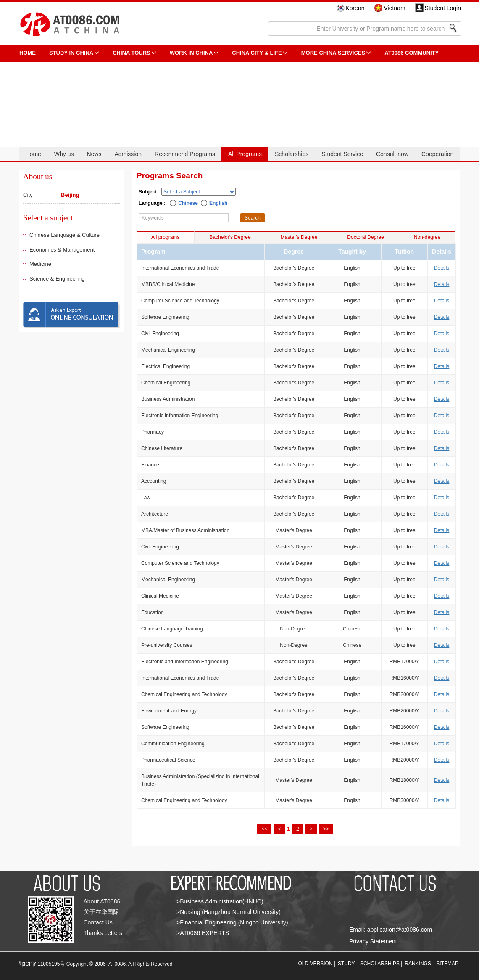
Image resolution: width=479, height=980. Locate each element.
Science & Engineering (57, 279)
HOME (28, 53)
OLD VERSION (316, 964)
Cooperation (437, 154)
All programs (165, 237)
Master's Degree (299, 237)
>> (326, 829)
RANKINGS (418, 964)
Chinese (188, 203)
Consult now (392, 154)
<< (264, 829)
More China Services (333, 53)
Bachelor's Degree (230, 237)
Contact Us (98, 922)
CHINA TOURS (132, 53)
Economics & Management (62, 250)
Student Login (443, 8)
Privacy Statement (373, 941)
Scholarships (292, 154)
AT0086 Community (412, 53)
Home (33, 154)
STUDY (346, 964)
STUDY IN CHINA (71, 53)
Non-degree (427, 237)
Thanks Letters (103, 933)
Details (442, 268)
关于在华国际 (101, 912)
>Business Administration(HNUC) (220, 901)
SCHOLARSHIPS (380, 964)
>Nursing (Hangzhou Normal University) (229, 912)
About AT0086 (102, 901)
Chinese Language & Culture (64, 235)
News (94, 154)
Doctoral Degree (365, 237)
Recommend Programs (185, 154)
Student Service (342, 154)
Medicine (40, 264)
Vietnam (394, 8)
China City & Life (257, 53)
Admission (128, 154)
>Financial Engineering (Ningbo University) (232, 922)
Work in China (191, 53)
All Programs (245, 154)
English (218, 203)
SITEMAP (447, 964)
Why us (64, 154)
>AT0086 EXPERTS (203, 933)
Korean (355, 8)
